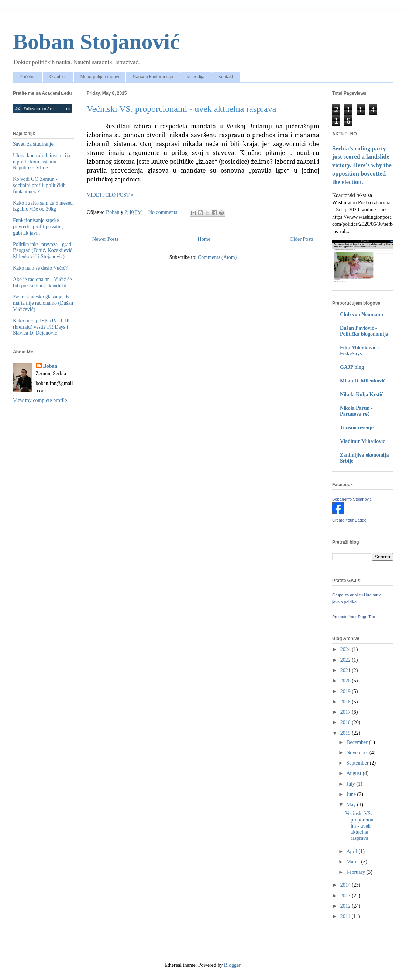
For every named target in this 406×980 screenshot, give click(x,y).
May (352, 805)
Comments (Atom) (217, 257)
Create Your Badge (349, 520)
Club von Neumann (362, 314)
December (357, 742)
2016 (346, 722)
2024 (346, 649)
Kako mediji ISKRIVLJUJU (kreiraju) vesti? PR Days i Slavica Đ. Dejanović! (42, 327)
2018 (346, 702)
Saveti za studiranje (33, 144)
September (358, 763)
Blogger (232, 965)
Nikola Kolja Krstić (362, 394)
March (354, 862)
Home (204, 239)
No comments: (164, 212)
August (354, 773)
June (352, 794)
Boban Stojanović (96, 42)
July (351, 784)
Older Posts (302, 239)
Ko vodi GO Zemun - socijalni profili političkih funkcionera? (39, 185)
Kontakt (226, 77)
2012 (346, 906)
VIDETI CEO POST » (110, 195)
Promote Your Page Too (354, 617)
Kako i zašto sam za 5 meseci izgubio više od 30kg (43, 206)
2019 (346, 691)
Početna (28, 77)
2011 (346, 916)
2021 (346, 670)
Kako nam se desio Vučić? (40, 268)
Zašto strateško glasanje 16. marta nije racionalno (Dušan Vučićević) (43, 303)
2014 (346, 885)
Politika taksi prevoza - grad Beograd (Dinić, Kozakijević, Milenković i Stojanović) (43, 251)
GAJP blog (352, 367)
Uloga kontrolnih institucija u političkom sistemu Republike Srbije (42, 162)
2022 (346, 660)
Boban (50, 366)
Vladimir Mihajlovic (362, 441)
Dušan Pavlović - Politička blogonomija (364, 331)
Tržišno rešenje (357, 428)
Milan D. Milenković (363, 381)
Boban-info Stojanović (352, 499)
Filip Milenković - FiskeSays (360, 351)
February (356, 872)
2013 (346, 896)
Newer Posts (105, 239)
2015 (346, 733)
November (358, 753)
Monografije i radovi (100, 77)
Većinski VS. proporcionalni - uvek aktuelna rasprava (181, 109)
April (352, 851)
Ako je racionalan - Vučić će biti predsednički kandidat (42, 283)
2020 (346, 681)
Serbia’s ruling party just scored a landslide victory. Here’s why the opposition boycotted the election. (362, 165)
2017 (346, 712)
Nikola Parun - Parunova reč (356, 411)
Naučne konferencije (153, 77)
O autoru (58, 77)
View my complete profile (40, 400)
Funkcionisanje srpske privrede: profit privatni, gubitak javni (38, 227)
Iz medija (196, 77)
